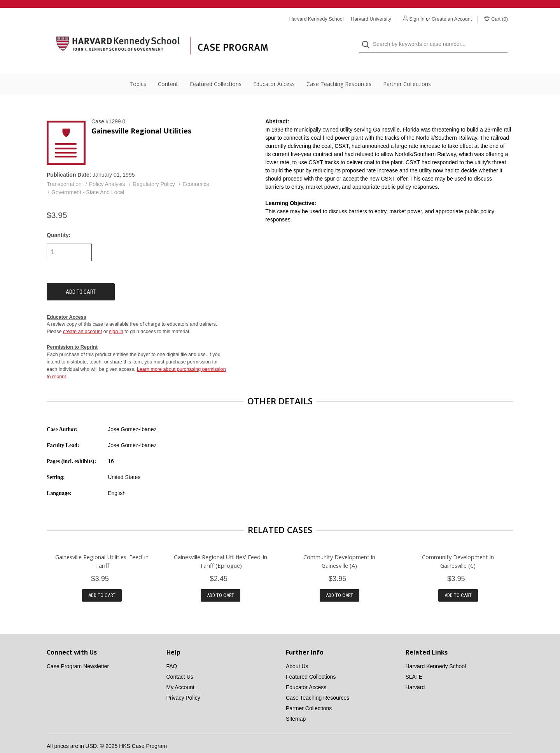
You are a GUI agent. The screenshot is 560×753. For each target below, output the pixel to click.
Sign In (417, 19)
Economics (196, 170)
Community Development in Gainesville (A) (339, 547)
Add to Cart (102, 582)
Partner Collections (407, 70)
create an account (82, 318)
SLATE (414, 663)
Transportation (64, 170)
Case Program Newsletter (78, 653)
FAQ (172, 653)
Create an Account (452, 19)
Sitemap (296, 705)
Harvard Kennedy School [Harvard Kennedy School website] (317, 19)
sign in (116, 318)
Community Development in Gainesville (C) (458, 547)
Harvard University (371, 19)
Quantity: (59, 221)
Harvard (415, 674)
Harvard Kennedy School (436, 653)
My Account (180, 674)
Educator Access (274, 70)
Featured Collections (216, 70)
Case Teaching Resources (339, 70)
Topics (138, 70)
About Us (297, 653)
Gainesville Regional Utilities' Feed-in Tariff (102, 547)
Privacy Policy (183, 684)
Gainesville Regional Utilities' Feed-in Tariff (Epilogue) (220, 547)
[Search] (368, 38)
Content (168, 70)
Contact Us (180, 663)
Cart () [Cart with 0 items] (496, 19)
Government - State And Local (88, 179)
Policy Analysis (107, 170)
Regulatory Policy (154, 170)
